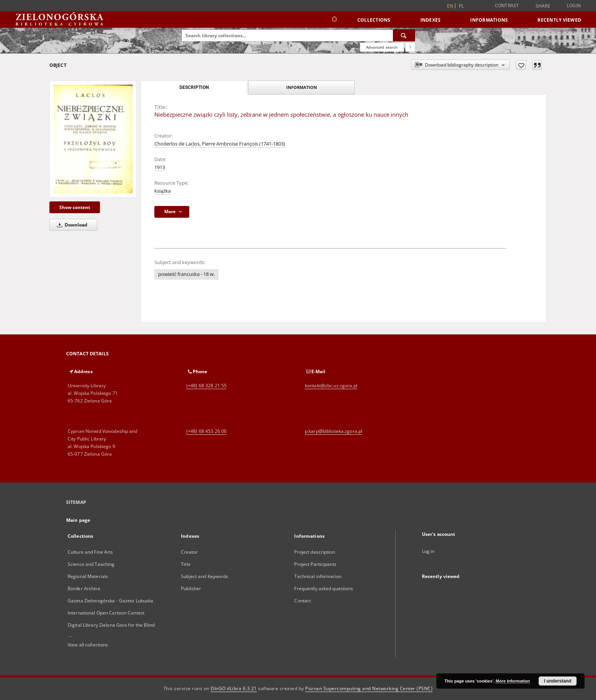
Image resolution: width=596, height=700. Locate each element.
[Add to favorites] (521, 65)
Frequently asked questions (324, 588)
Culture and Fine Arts (90, 552)
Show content (75, 207)
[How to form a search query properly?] (410, 47)
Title (186, 564)
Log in (428, 551)
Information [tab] (302, 87)
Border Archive (84, 588)
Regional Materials (88, 576)
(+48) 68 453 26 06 (206, 431)
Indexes (431, 20)
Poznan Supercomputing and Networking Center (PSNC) (369, 688)
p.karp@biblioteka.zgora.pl (334, 431)
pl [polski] (461, 6)
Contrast (507, 6)
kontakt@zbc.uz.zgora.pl (331, 386)
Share (543, 6)
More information (513, 681)
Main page (78, 520)
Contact (303, 601)
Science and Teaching (91, 564)
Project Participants (315, 564)
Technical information (318, 576)
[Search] (404, 35)
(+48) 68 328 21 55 (206, 386)
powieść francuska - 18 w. (186, 274)
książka (162, 191)
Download (71, 225)
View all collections (88, 645)
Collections (374, 20)
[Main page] (334, 20)
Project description (314, 552)
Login (574, 6)
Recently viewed (559, 20)
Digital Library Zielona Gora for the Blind (111, 625)
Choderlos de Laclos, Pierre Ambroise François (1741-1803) (220, 144)
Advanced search (382, 47)
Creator (189, 552)
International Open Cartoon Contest (106, 613)
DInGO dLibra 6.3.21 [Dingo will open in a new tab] (234, 688)
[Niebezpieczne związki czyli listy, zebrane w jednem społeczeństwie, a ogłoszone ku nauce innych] (93, 139)
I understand (558, 681)
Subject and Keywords (204, 576)
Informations (489, 20)
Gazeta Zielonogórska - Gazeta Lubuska (110, 601)
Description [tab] (194, 87)
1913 (160, 167)
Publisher (191, 588)
